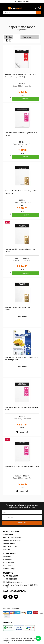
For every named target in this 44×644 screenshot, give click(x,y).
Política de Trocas (10, 546)
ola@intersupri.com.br (14, 582)
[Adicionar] (10, 98)
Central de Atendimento (12, 540)
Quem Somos (8, 535)
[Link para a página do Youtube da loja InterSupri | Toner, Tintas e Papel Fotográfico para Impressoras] (16, 597)
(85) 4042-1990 (11, 579)
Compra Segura (9, 543)
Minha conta (8, 560)
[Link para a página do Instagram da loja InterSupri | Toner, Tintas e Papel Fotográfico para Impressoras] (5, 597)
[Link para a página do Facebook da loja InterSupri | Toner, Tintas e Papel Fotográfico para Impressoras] (11, 597)
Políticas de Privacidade (12, 537)
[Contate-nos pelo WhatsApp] (38, 638)
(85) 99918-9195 (12, 576)
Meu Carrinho (8, 566)
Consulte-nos (22, 317)
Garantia (6, 549)
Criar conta (7, 557)
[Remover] (10, 100)
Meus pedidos (8, 563)
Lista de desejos (9, 569)
